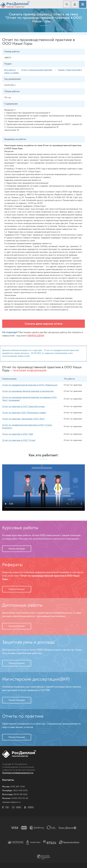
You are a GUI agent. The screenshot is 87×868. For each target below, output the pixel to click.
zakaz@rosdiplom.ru (11, 802)
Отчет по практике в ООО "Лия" (18, 434)
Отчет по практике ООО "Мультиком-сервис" (24, 413)
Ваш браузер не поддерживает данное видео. (43, 488)
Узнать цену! (36, 336)
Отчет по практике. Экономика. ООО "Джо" (24, 419)
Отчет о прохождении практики (37, 70)
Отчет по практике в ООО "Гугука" (19, 440)
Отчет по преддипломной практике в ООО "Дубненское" (30, 385)
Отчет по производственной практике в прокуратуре (28, 391)
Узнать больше (17, 549)
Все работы (10, 70)
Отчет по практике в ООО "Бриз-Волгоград (23, 406)
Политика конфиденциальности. (18, 773)
